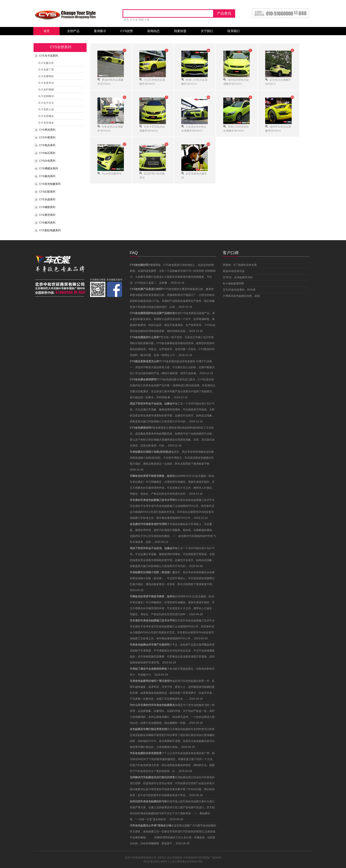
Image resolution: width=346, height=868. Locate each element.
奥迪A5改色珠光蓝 (234, 271)
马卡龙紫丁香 (46, 70)
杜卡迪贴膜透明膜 (233, 284)
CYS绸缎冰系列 (48, 169)
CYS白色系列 (47, 161)
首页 (47, 31)
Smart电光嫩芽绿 (112, 173)
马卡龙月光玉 (46, 103)
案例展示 (100, 31)
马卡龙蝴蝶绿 (46, 96)
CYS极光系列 (47, 176)
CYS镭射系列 (47, 207)
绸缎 (141, 20)
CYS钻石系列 (47, 153)
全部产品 (73, 31)
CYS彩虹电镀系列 (50, 230)
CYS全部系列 (61, 47)
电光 (126, 20)
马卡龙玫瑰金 (46, 123)
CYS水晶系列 (47, 199)
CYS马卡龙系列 (48, 56)
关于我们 (207, 31)
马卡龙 (134, 20)
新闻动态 (153, 31)
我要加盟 (180, 31)
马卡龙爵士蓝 (46, 109)
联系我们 (234, 31)
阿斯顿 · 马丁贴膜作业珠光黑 (240, 265)
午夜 (147, 20)
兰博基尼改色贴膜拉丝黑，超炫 (241, 296)
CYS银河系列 (47, 223)
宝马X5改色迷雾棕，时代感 (239, 290)
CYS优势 (127, 31)
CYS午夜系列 (47, 138)
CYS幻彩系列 (47, 192)
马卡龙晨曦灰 (46, 116)
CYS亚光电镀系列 (50, 184)
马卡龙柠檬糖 (46, 90)
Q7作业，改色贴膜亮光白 (238, 277)
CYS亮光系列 (47, 130)
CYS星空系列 (47, 215)
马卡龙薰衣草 (46, 63)
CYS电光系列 (47, 145)
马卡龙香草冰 (46, 83)
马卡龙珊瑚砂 (46, 76)
